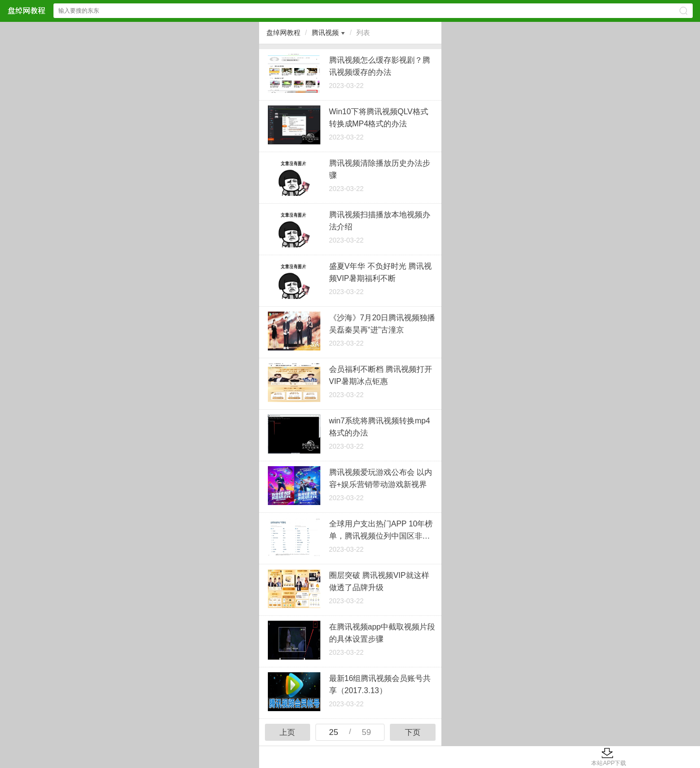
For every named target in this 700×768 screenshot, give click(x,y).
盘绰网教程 (283, 33)
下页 (413, 732)
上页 (287, 732)
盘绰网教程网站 (26, 10)
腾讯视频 (325, 33)
